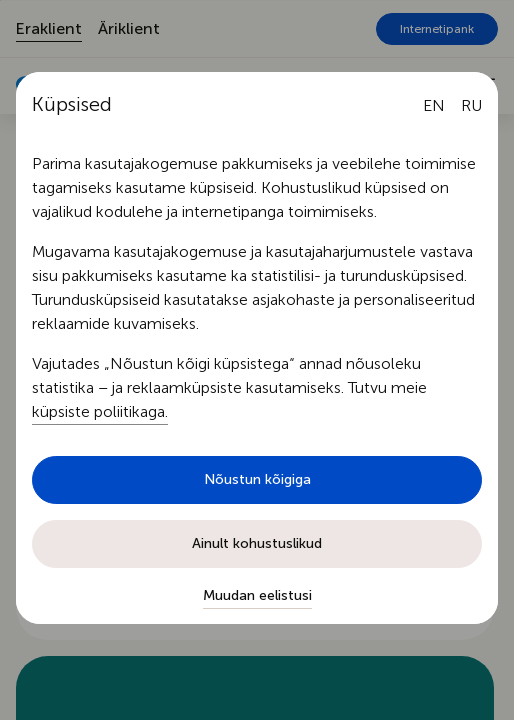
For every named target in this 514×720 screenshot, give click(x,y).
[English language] (434, 106)
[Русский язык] (471, 106)
